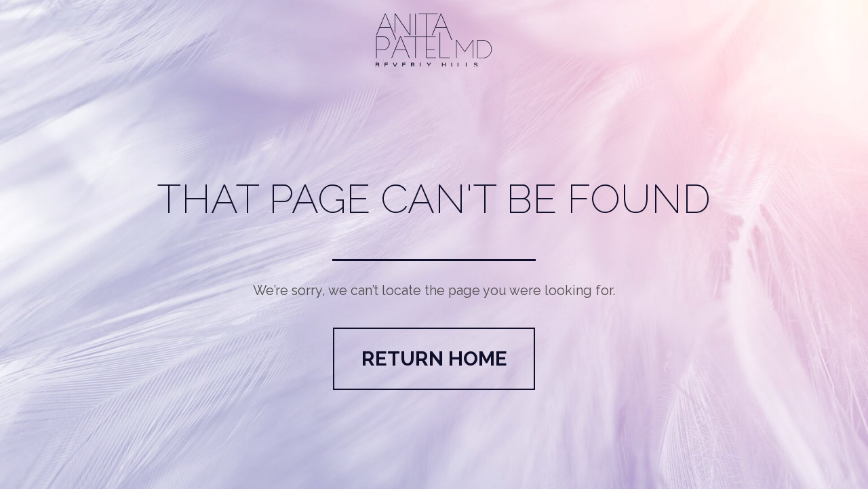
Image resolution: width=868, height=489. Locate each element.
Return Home (434, 358)
